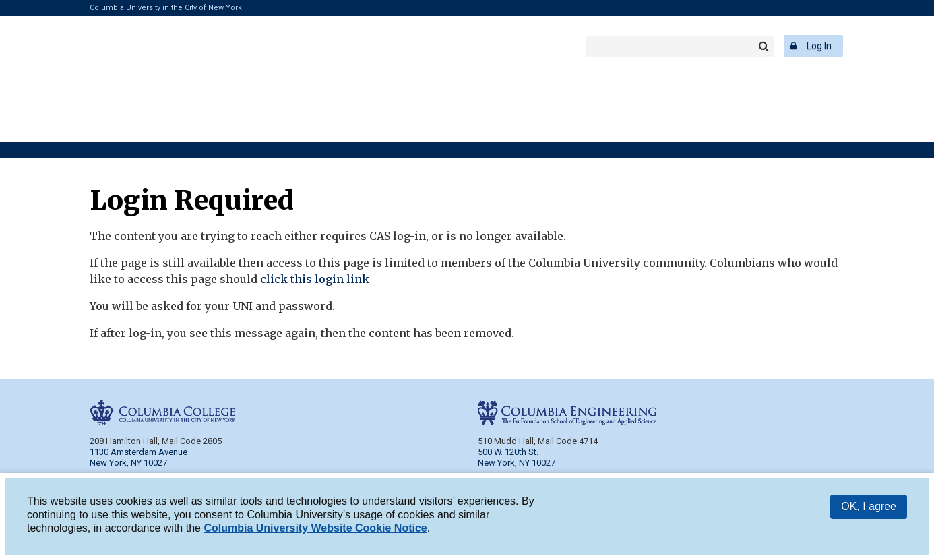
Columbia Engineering (303, 46)
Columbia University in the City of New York (166, 8)
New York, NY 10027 (517, 463)
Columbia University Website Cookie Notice (315, 530)
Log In (819, 46)
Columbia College (153, 46)
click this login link (315, 279)
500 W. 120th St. (508, 452)
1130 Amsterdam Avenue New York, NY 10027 (138, 457)
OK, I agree (869, 508)
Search (764, 46)
